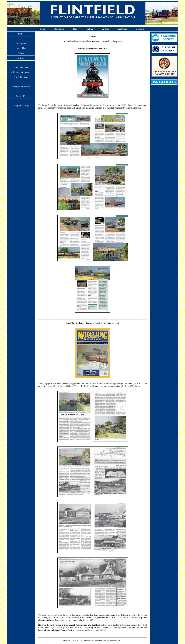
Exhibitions (122, 29)
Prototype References (21, 87)
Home (43, 29)
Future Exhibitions (21, 67)
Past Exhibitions (21, 77)
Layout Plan (21, 48)
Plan (75, 29)
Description (59, 29)
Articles (106, 29)
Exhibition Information (21, 72)
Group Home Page (21, 106)
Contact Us (141, 29)
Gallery (90, 29)
